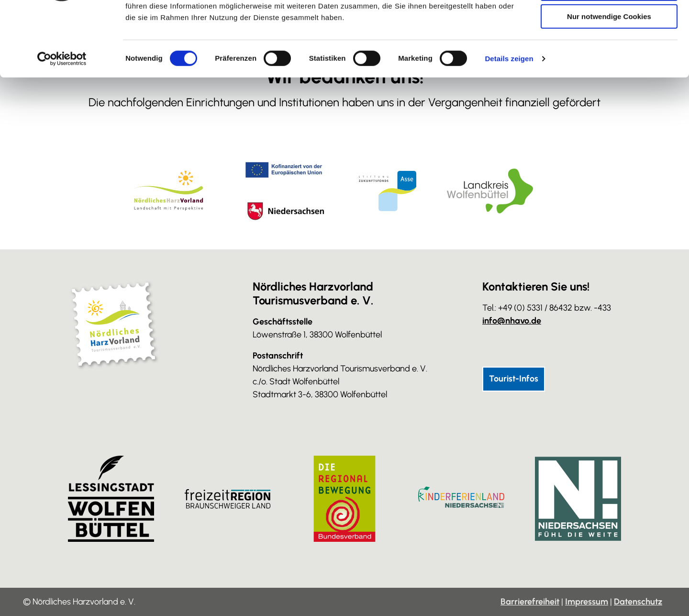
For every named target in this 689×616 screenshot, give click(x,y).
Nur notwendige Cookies (609, 80)
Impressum (587, 602)
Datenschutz (638, 602)
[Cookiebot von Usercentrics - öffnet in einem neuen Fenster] (62, 122)
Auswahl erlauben (609, 52)
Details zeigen (509, 122)
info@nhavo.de (512, 321)
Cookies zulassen (609, 24)
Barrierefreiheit (530, 602)
